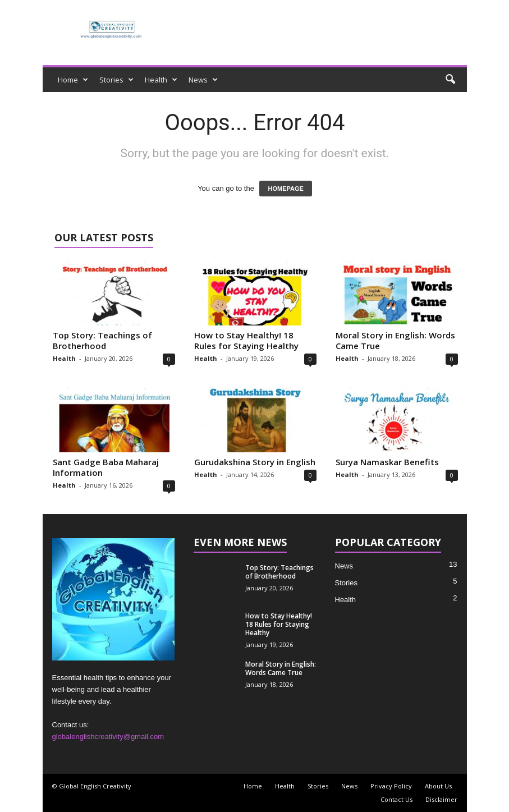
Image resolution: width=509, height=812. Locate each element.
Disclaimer (441, 799)
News (203, 80)
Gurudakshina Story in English (255, 462)
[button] (450, 80)
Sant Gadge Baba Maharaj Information (106, 467)
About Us (438, 786)
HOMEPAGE (285, 189)
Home (73, 80)
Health (161, 80)
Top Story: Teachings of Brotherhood (102, 340)
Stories (116, 80)
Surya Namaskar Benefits (387, 462)
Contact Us (396, 799)
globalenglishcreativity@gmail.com (108, 737)
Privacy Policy (391, 786)
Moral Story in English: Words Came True (395, 340)
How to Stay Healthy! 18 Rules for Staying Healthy (246, 340)
